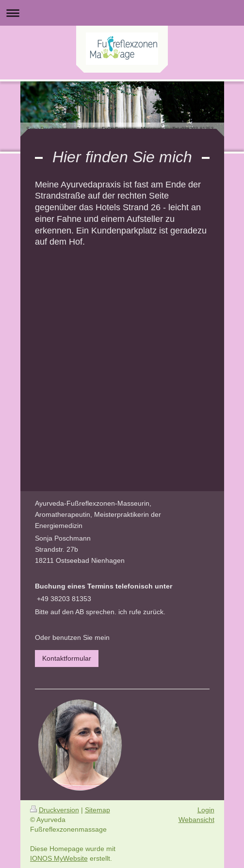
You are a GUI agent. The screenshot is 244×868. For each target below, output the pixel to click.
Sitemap (98, 810)
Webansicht (196, 820)
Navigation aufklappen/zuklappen (122, 13)
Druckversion (55, 810)
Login (206, 810)
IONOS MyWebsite (59, 858)
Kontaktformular (67, 658)
